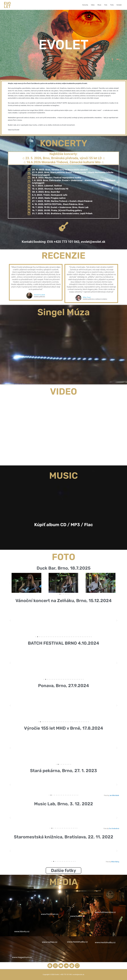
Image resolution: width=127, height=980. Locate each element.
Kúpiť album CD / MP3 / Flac (64, 525)
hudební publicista (44, 297)
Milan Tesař (91, 297)
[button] (10, 583)
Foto (106, 5)
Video (93, 5)
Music (99, 5)
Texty (112, 5)
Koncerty (85, 5)
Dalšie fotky (63, 870)
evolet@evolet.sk (93, 242)
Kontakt (119, 5)
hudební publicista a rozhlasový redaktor (99, 299)
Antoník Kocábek (44, 295)
